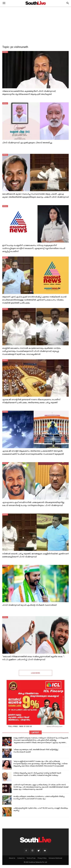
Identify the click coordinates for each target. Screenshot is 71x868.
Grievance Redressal (55, 858)
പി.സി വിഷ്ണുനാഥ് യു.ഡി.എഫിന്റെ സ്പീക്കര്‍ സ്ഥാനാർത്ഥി (29, 605)
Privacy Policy (42, 858)
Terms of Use (31, 858)
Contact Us (21, 858)
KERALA (5, 52)
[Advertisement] (35, 24)
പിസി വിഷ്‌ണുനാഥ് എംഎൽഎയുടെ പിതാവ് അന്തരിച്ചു (27, 143)
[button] (68, 3)
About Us (12, 858)
